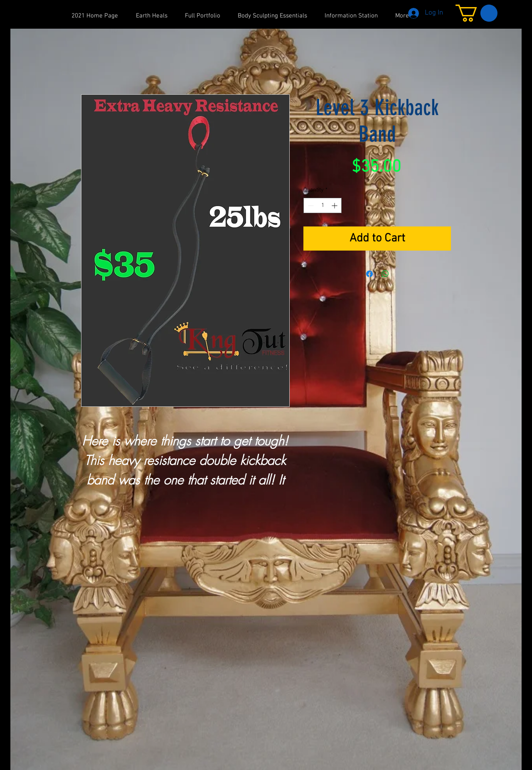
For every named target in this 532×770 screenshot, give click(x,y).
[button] (477, 13)
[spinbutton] (323, 205)
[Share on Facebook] (369, 274)
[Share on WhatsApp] (385, 274)
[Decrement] (310, 205)
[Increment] (335, 205)
